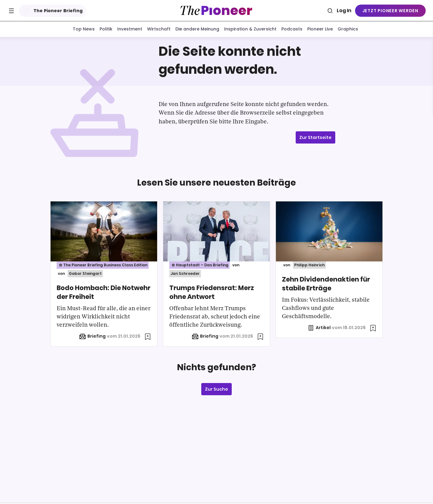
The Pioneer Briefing (51, 11)
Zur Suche (216, 390)
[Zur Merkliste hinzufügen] (148, 338)
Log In (344, 11)
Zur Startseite (315, 139)
